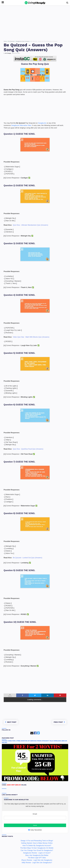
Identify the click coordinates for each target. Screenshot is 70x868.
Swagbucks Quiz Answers (23, 41)
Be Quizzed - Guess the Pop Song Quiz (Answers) (33, 47)
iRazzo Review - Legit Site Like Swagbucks (37, 860)
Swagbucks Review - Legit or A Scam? (37, 853)
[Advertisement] (35, 22)
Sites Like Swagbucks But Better (37, 855)
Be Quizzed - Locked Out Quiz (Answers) (28, 558)
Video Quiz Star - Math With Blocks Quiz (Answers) (31, 337)
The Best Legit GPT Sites (37, 858)
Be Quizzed (11, 41)
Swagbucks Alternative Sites (21, 125)
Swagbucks (42, 123)
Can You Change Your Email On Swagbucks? (37, 850)
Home (5, 41)
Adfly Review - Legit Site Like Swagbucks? (37, 863)
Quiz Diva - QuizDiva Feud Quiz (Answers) (28, 449)
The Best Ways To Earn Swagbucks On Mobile (37, 848)
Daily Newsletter (35, 830)
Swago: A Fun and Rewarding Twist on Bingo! (37, 841)
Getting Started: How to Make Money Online (37, 843)
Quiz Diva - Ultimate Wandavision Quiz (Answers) (30, 225)
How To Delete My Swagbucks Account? (37, 846)
